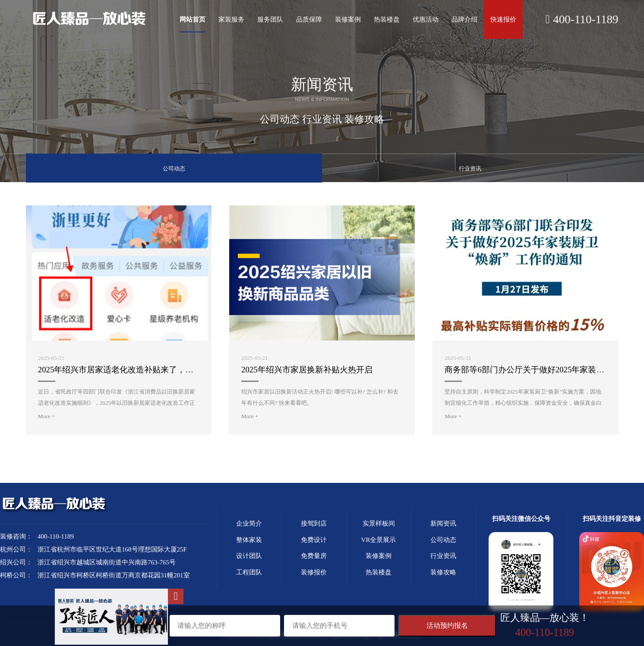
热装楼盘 (379, 571)
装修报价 (314, 571)
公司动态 (174, 167)
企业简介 (249, 523)
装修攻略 (443, 571)
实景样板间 (379, 523)
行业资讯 (470, 167)
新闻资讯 (443, 523)
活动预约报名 (447, 626)
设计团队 (249, 555)
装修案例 (379, 555)
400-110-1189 (582, 19)
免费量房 (314, 555)
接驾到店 (314, 523)
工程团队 (249, 571)
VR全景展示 (379, 539)
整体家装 (249, 539)
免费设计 (314, 539)
